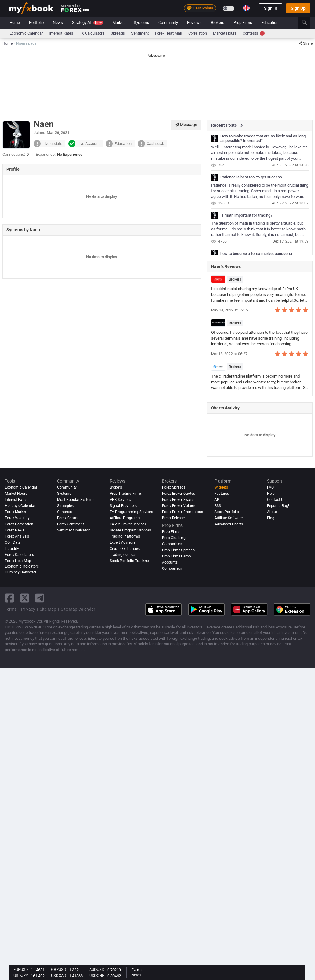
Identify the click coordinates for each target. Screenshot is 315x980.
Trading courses (123, 555)
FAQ (270, 487)
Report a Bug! (278, 506)
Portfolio (36, 22)
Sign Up (298, 8)
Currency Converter (21, 572)
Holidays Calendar (20, 506)
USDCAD (59, 976)
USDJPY (21, 976)
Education (270, 22)
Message (186, 125)
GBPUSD (59, 969)
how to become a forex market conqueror (256, 254)
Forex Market (16, 512)
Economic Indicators (22, 566)
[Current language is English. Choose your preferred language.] (246, 8)
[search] (308, 23)
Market (119, 22)
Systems (141, 22)
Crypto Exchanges (125, 549)
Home (15, 22)
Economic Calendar (26, 33)
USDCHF (97, 976)
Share (306, 43)
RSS (218, 506)
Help (271, 494)
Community (168, 22)
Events (137, 970)
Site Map (48, 609)
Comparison (172, 568)
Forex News (15, 530)
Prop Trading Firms (126, 494)
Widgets (221, 487)
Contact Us (276, 500)
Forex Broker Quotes (178, 494)
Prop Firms (243, 22)
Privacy (28, 609)
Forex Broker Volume (179, 506)
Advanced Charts (229, 524)
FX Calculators (92, 33)
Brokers (218, 22)
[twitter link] (25, 598)
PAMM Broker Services (128, 524)
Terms (11, 609)
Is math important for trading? (246, 215)
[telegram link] (40, 598)
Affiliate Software (229, 518)
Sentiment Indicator (73, 530)
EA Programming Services (131, 512)
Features (222, 494)
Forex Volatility (17, 518)
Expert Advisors (123, 542)
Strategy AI (88, 22)
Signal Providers (123, 506)
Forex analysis (17, 536)
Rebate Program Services (130, 530)
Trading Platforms (125, 536)
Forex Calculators (19, 555)
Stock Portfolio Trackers (129, 561)
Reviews (194, 22)
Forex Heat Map (168, 33)
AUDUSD (97, 969)
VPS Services (120, 500)
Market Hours (225, 33)
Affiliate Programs (125, 518)
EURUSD (21, 969)
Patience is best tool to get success (251, 177)
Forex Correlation (19, 524)
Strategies (65, 506)
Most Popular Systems (76, 500)
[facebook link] (9, 598)
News (58, 22)
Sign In (271, 8)
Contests (254, 33)
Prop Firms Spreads (178, 550)
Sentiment (140, 33)
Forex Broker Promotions (182, 512)
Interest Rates (61, 33)
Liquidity (12, 549)
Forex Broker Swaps (178, 500)
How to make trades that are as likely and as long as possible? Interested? (263, 138)
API (217, 500)
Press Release (173, 518)
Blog (271, 518)
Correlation (198, 33)
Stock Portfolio (227, 512)
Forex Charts (68, 518)
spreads (118, 33)
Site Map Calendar (78, 609)
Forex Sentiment (71, 524)
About (272, 512)
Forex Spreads (174, 487)
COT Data (13, 542)
